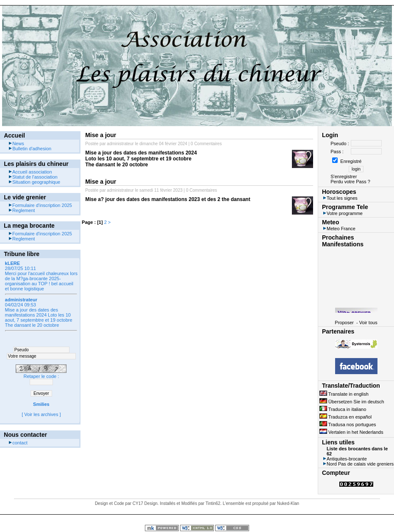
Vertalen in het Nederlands (351, 432)
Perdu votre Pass (348, 182)
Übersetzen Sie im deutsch (352, 402)
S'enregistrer (344, 176)
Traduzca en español (345, 417)
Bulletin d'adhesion (30, 149)
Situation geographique (34, 182)
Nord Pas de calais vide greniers (358, 464)
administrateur (120, 144)
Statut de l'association (33, 177)
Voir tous (368, 323)
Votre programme (343, 213)
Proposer (344, 323)
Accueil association (30, 172)
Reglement (21, 210)
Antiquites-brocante (345, 459)
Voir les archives (41, 414)
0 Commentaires (206, 144)
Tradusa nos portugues (348, 424)
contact (18, 443)
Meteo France (339, 229)
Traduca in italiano (343, 409)
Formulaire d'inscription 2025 (40, 205)
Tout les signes (340, 198)
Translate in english (344, 394)
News (16, 143)
